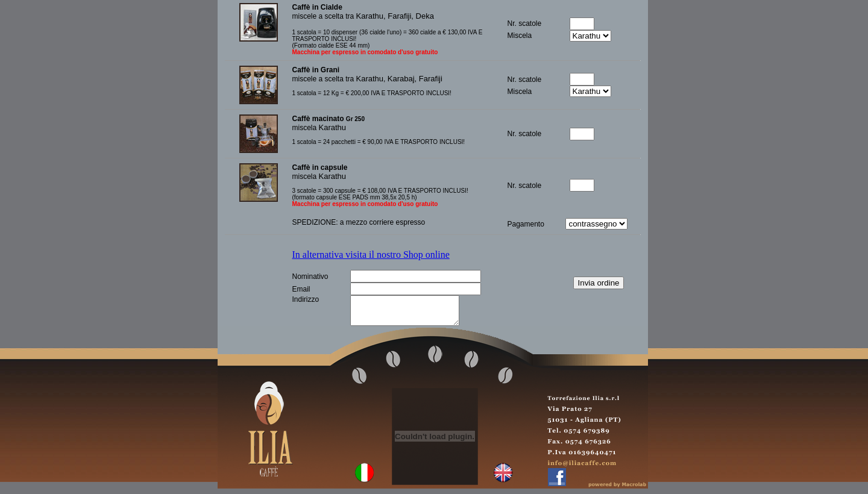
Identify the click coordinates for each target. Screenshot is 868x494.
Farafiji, (401, 16)
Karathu (370, 79)
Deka (425, 16)
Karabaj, (403, 79)
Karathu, (372, 16)
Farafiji (431, 79)
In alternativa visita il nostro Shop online (371, 255)
